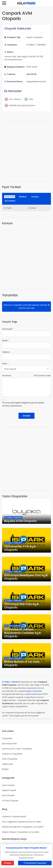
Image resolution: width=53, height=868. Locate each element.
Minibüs (23, 197)
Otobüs (35, 197)
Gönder (26, 416)
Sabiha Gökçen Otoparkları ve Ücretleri (21, 832)
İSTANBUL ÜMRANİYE (11, 682)
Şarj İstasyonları (9, 744)
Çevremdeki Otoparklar (35, 863)
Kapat (8, 863)
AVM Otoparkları (10, 759)
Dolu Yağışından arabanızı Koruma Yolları (22, 822)
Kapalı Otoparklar (34, 691)
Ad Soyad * (8, 329)
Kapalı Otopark (9, 790)
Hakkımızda (7, 764)
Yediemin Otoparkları (12, 754)
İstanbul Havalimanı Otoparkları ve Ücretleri (23, 827)
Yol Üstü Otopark (10, 801)
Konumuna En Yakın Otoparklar (17, 749)
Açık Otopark (8, 785)
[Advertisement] (26, 151)
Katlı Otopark (8, 795)
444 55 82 (31, 74)
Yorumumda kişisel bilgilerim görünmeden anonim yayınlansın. (23, 404)
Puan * (5, 364)
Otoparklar (7, 738)
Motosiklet (10, 201)
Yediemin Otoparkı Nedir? (14, 817)
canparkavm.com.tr (36, 82)
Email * (5, 341)
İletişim (5, 769)
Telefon (6, 352)
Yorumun (7, 376)
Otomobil (10, 197)
